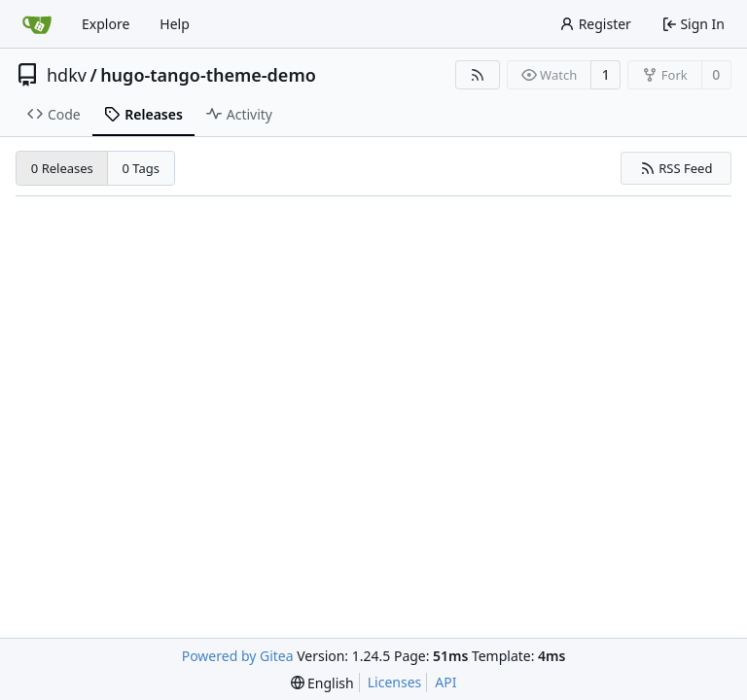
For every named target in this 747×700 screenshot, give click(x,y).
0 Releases (62, 168)
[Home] (37, 24)
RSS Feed (676, 168)
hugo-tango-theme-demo (208, 75)
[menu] (322, 683)
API (445, 682)
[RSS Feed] (478, 75)
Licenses (395, 682)
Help (175, 24)
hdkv (67, 75)
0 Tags (142, 168)
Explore (106, 24)
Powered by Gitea (238, 656)
